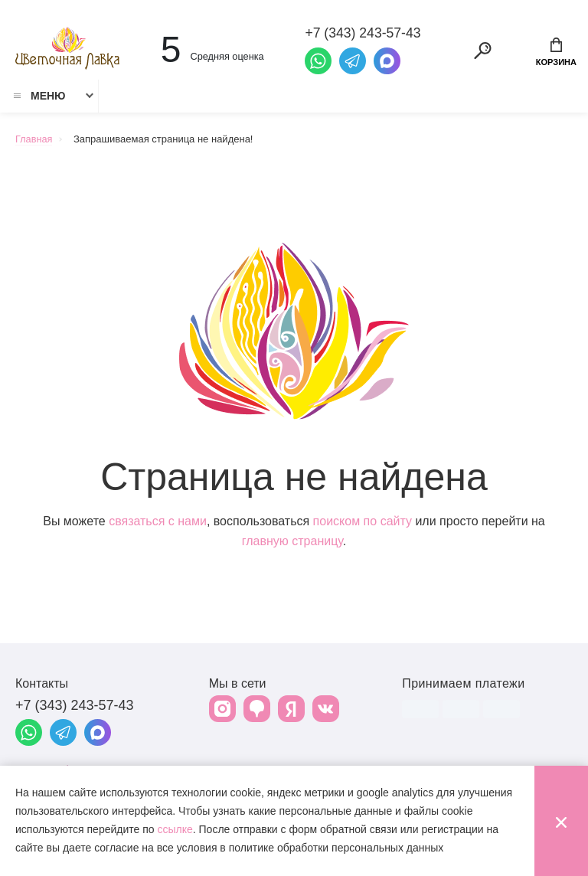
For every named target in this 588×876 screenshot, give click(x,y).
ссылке (175, 829)
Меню (39, 97)
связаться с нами (158, 523)
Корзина (556, 52)
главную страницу (292, 543)
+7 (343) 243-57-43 (75, 707)
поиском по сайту (363, 523)
